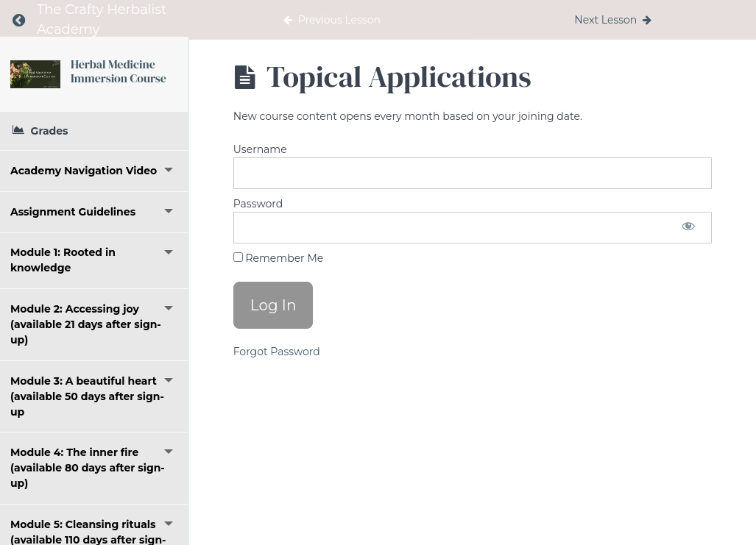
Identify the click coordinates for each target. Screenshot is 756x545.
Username (260, 149)
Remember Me (278, 258)
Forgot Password (277, 352)
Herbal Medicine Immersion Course (119, 71)
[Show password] (688, 228)
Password (258, 204)
